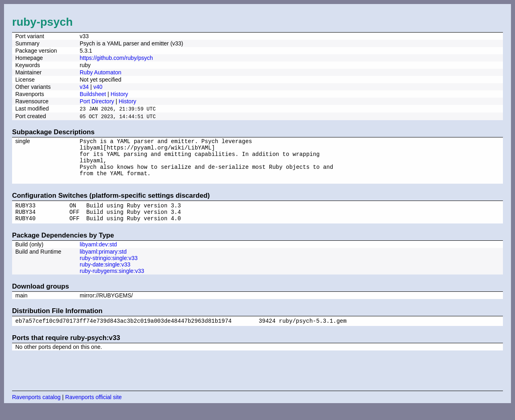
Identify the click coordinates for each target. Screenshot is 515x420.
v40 (98, 87)
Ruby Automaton (101, 72)
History (119, 94)
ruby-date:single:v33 (105, 276)
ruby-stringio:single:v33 (109, 270)
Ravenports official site (94, 410)
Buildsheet (93, 94)
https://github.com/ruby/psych (116, 58)
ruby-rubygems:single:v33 (112, 283)
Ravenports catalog (36, 410)
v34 (84, 87)
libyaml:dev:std (98, 256)
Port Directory (97, 101)
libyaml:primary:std (103, 263)
